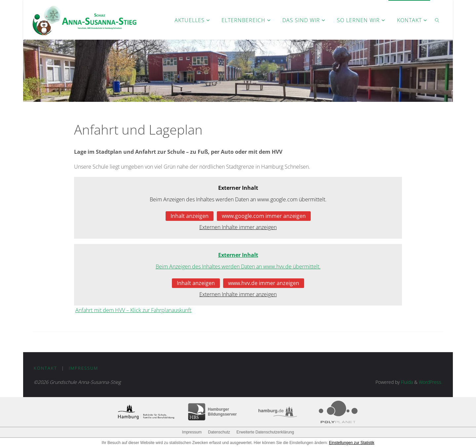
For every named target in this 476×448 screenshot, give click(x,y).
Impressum (83, 368)
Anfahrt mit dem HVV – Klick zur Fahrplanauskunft (133, 310)
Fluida (406, 382)
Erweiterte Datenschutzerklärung (265, 432)
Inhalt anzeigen (190, 216)
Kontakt (45, 368)
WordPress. (431, 382)
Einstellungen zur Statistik (352, 443)
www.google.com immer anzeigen (264, 216)
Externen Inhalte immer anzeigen (238, 227)
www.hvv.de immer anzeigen (264, 283)
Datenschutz (219, 432)
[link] (437, 20)
